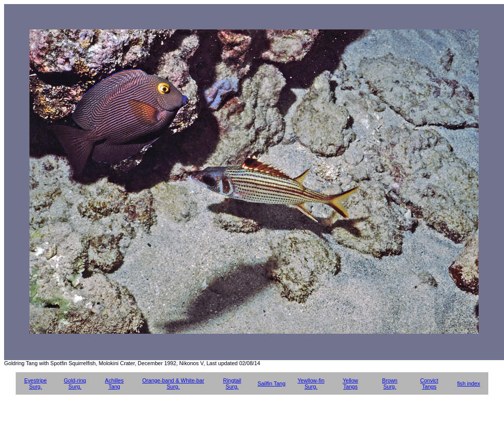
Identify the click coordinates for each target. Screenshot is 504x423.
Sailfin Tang (271, 383)
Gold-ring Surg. (75, 383)
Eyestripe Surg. (36, 383)
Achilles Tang (114, 383)
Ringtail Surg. (232, 383)
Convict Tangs (429, 383)
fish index (469, 383)
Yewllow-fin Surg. (311, 383)
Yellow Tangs (350, 383)
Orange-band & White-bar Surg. (173, 383)
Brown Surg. (390, 383)
